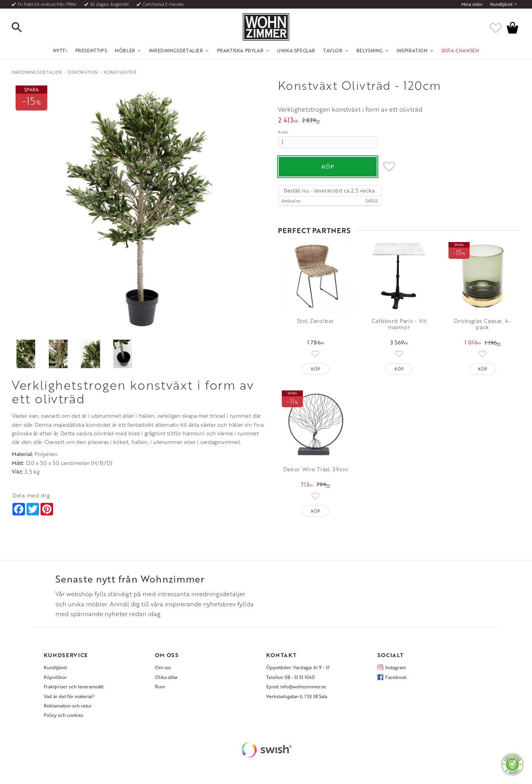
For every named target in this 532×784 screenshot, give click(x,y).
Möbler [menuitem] (125, 50)
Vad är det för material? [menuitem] (69, 696)
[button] (23, 28)
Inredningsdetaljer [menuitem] (176, 50)
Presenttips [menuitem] (91, 50)
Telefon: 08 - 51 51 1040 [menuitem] (291, 677)
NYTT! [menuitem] (60, 50)
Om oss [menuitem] (163, 667)
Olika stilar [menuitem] (166, 677)
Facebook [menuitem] (396, 677)
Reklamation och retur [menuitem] (68, 706)
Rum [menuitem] (160, 686)
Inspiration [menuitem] (412, 50)
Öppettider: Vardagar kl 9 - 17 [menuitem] (298, 667)
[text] (288, 121)
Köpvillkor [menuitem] (55, 677)
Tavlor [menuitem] (333, 50)
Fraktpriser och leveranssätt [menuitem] (74, 686)
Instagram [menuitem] (396, 667)
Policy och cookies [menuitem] (63, 715)
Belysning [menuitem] (370, 50)
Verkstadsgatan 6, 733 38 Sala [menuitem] (297, 696)
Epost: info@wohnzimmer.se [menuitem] (296, 686)
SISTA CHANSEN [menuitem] (460, 50)
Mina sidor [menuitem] (472, 4)
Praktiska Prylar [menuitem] (240, 50)
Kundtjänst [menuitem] (501, 4)
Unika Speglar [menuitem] (296, 50)
